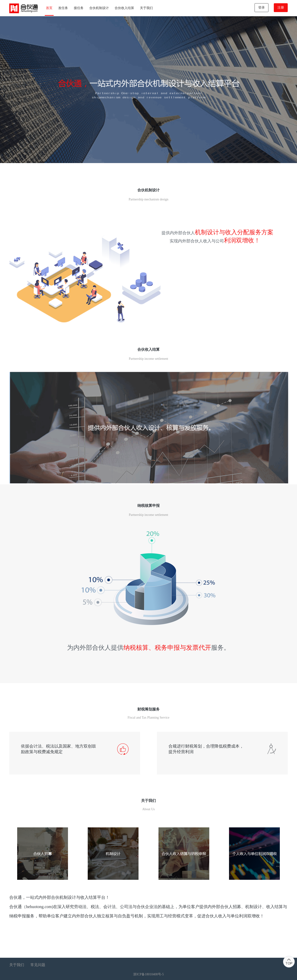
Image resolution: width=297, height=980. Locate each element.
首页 (49, 8)
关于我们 (146, 8)
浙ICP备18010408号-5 (148, 974)
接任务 (79, 8)
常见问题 (38, 965)
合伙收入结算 (124, 8)
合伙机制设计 (99, 8)
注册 (281, 8)
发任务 (63, 8)
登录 (261, 8)
